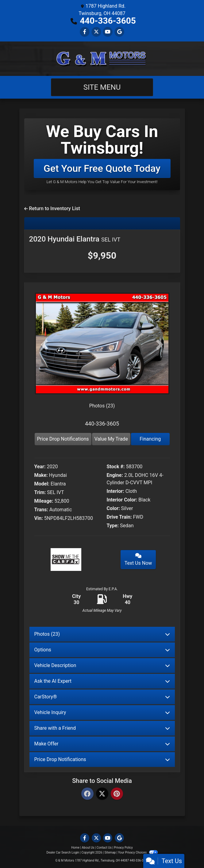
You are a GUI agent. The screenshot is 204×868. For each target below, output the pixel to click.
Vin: (39, 518)
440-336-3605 (108, 21)
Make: (41, 475)
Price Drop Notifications (63, 439)
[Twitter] (102, 794)
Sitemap (110, 852)
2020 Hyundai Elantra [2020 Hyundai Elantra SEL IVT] (75, 239)
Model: (42, 484)
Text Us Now (138, 560)
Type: (113, 526)
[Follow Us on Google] (119, 32)
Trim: (40, 492)
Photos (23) (102, 406)
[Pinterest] (117, 794)
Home (75, 848)
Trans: (41, 510)
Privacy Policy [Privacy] (123, 848)
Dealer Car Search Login (63, 852)
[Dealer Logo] (102, 59)
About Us (88, 848)
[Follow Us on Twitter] (96, 32)
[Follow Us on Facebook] (85, 32)
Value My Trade (111, 439)
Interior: (115, 491)
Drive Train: (119, 517)
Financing (150, 439)
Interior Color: (122, 500)
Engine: (115, 475)
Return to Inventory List (52, 208)
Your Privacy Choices (138, 852)
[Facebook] (87, 794)
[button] (44, 345)
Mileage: (44, 501)
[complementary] (186, 850)
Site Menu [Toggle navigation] (102, 87)
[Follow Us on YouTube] (108, 32)
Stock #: (116, 467)
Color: (113, 508)
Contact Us (104, 848)
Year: (40, 467)
